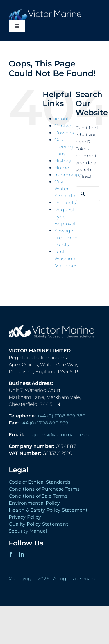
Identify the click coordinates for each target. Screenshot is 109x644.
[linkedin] (22, 554)
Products (65, 203)
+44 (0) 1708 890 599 (44, 423)
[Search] (83, 194)
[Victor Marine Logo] (45, 12)
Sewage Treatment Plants (67, 238)
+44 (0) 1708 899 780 (61, 416)
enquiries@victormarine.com (60, 435)
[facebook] (11, 554)
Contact (64, 126)
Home (62, 168)
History (63, 161)
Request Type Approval (65, 217)
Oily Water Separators (67, 189)
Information (68, 175)
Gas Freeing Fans (64, 147)
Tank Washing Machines (66, 259)
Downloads (68, 133)
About (62, 119)
